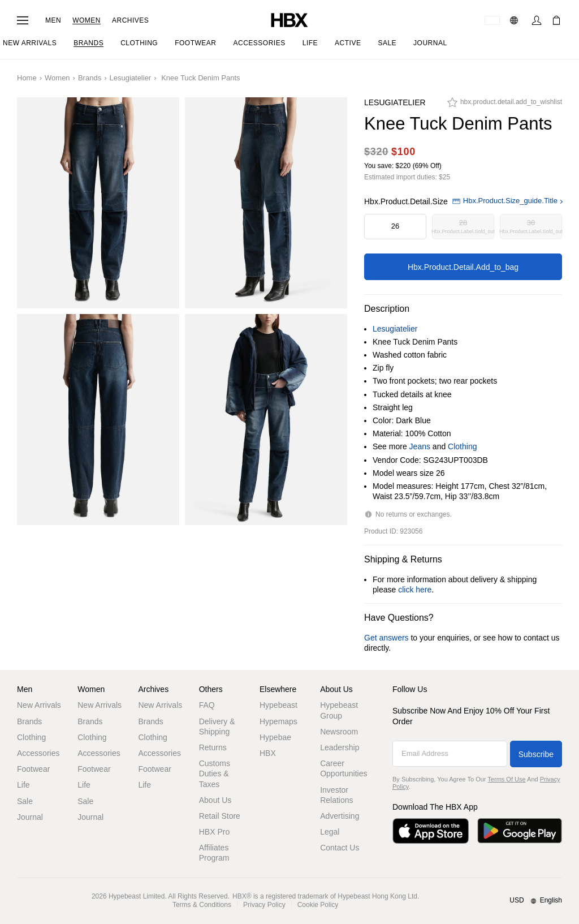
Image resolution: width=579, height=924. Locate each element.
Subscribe (536, 754)
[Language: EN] (515, 20)
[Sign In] (537, 20)
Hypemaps (278, 721)
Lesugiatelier (130, 78)
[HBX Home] (289, 20)
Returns (213, 747)
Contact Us (340, 848)
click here (415, 590)
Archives (130, 20)
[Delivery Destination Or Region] (492, 20)
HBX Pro (214, 832)
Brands (90, 78)
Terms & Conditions (202, 905)
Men (53, 20)
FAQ (207, 705)
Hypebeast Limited (137, 896)
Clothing (462, 446)
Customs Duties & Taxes (215, 773)
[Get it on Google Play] (520, 831)
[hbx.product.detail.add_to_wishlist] (505, 105)
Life (23, 785)
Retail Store (220, 816)
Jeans (420, 446)
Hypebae (275, 737)
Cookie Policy (318, 905)
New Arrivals (39, 705)
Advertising (340, 816)
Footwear (33, 769)
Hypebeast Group (339, 710)
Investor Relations (336, 795)
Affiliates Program (214, 853)
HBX (268, 753)
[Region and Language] (528, 901)
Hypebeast (278, 705)
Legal (330, 832)
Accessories (38, 753)
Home (27, 78)
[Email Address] (450, 754)
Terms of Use (506, 779)
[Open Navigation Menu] (23, 20)
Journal (30, 817)
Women (87, 20)
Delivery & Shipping (217, 727)
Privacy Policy (264, 905)
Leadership (340, 747)
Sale (25, 801)
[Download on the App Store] (431, 831)
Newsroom (339, 732)
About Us (215, 800)
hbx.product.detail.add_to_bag (463, 267)
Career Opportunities (343, 768)
